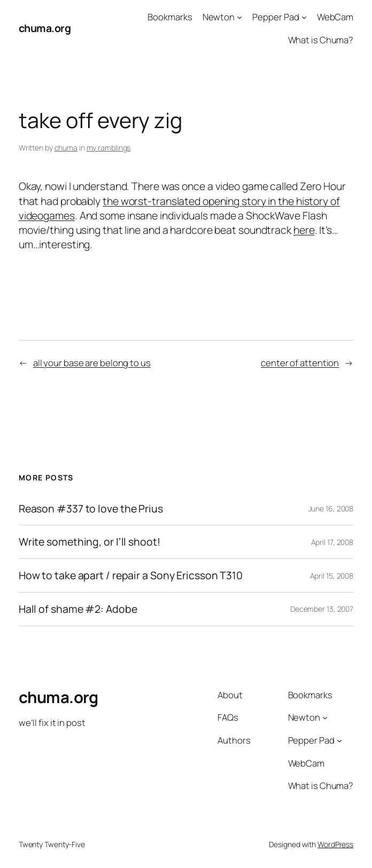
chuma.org (45, 28)
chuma (66, 148)
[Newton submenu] (239, 17)
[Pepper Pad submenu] (304, 17)
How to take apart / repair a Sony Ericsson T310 (131, 575)
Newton (219, 17)
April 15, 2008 (332, 576)
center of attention (300, 363)
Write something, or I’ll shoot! (90, 542)
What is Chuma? (321, 40)
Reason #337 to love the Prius (91, 509)
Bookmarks (170, 17)
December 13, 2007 (322, 609)
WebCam (335, 17)
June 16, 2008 (331, 508)
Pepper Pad (276, 17)
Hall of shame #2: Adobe (78, 609)
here (304, 230)
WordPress (335, 844)
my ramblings (109, 148)
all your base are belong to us (92, 363)
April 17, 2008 (332, 542)
